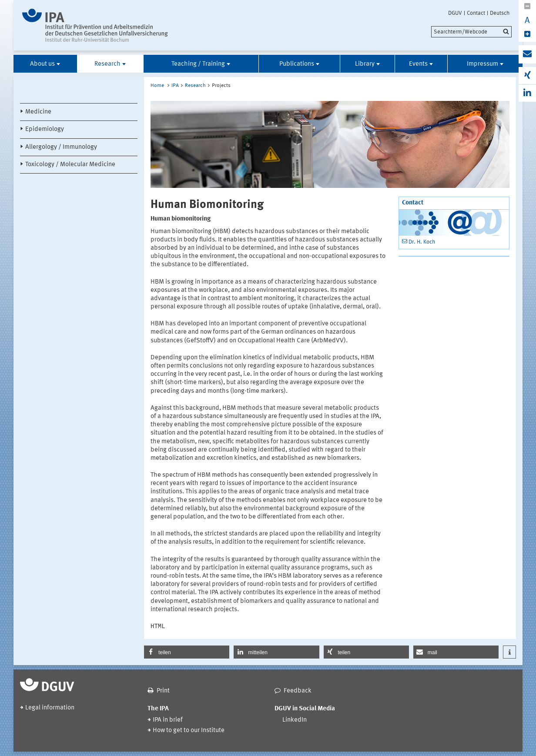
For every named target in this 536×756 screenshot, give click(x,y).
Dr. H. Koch (422, 242)
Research (107, 64)
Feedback (298, 691)
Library (365, 64)
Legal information (50, 708)
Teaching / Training (198, 64)
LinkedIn (295, 720)
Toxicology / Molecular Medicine (70, 165)
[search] (471, 32)
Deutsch (500, 13)
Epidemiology (45, 129)
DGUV (455, 13)
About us (42, 64)
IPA (175, 86)
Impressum (482, 64)
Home (157, 86)
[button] (187, 652)
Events (418, 64)
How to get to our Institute (189, 731)
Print (163, 691)
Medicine (38, 112)
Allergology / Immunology (61, 147)
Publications (297, 64)
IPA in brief (168, 720)
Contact (476, 13)
